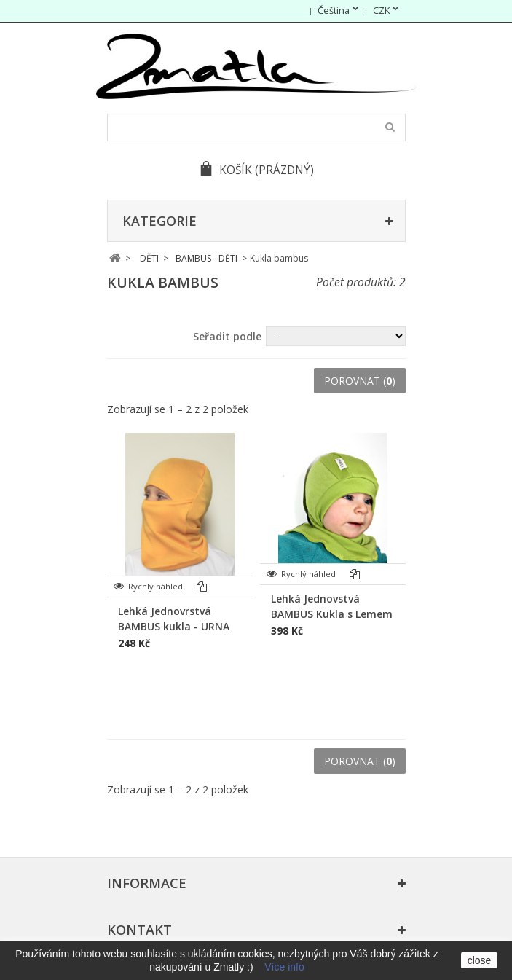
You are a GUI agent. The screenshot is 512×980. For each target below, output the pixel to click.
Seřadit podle (227, 336)
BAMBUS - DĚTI (206, 258)
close (480, 960)
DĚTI (149, 258)
